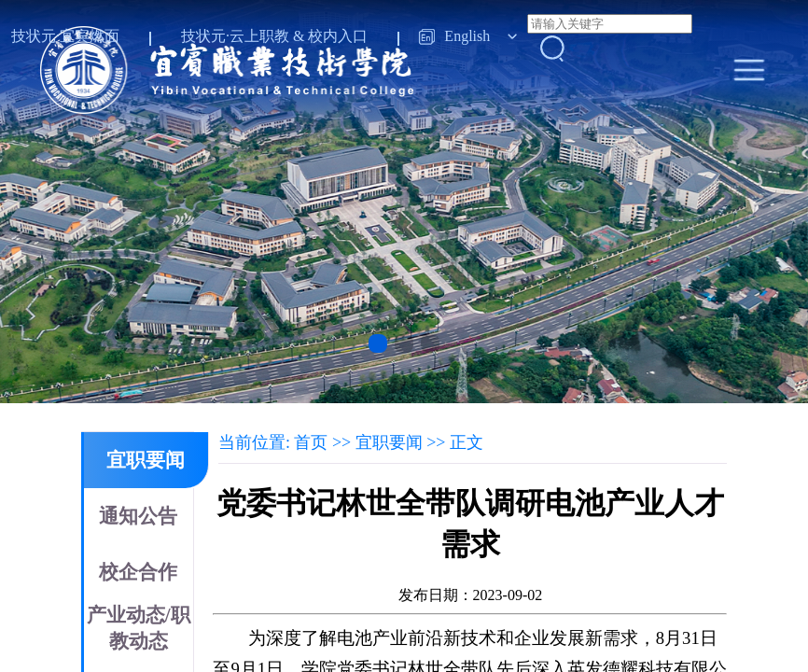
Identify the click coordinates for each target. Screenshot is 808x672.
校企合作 (138, 572)
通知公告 (138, 516)
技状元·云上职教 (235, 36)
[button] (378, 343)
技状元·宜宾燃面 (65, 36)
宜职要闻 (146, 460)
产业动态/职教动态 (139, 628)
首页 (311, 442)
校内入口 (338, 36)
